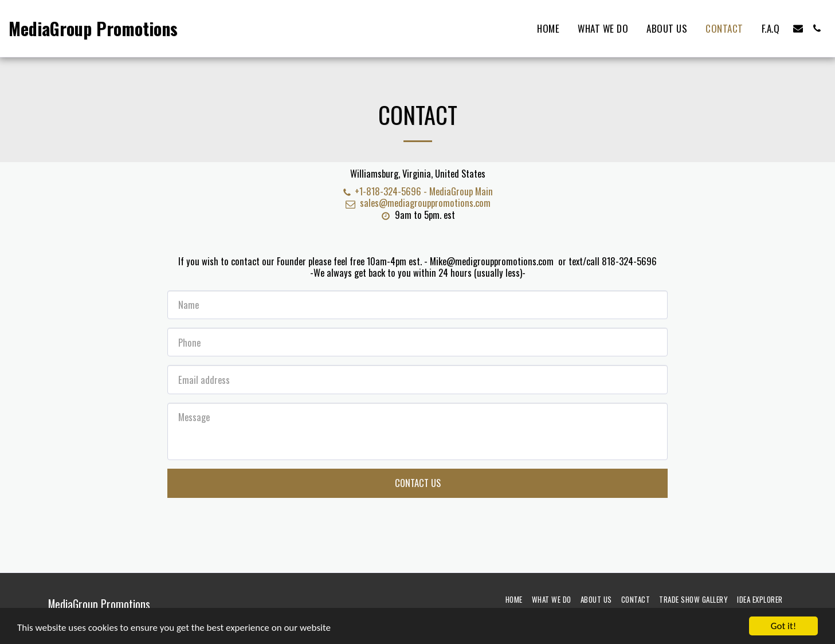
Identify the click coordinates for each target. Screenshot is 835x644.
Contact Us (418, 483)
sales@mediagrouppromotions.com (417, 203)
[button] (798, 28)
